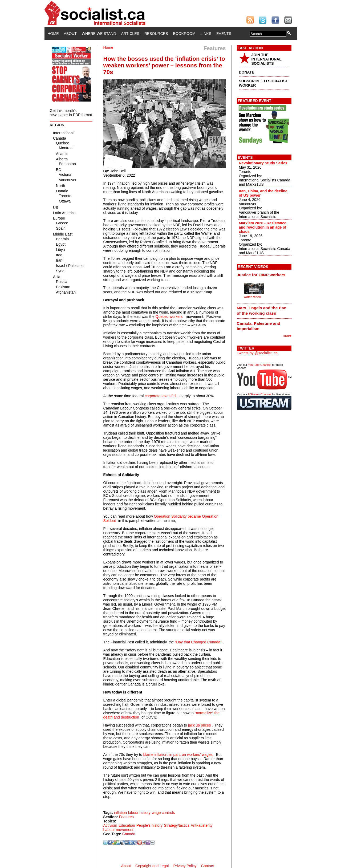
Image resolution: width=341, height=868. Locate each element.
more (287, 335)
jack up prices (200, 725)
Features (126, 817)
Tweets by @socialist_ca (257, 353)
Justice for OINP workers (261, 275)
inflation (120, 813)
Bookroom (184, 34)
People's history (149, 825)
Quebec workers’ (170, 317)
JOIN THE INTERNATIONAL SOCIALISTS (267, 59)
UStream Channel (260, 394)
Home (53, 34)
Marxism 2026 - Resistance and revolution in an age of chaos (263, 227)
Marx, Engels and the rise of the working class (262, 311)
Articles (130, 34)
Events (224, 34)
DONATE (247, 72)
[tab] (264, 275)
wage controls (163, 813)
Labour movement (118, 830)
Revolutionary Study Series (263, 163)
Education (127, 825)
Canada (129, 834)
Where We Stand (99, 34)
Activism (110, 825)
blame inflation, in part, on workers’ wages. (178, 755)
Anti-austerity (202, 825)
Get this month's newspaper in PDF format (71, 113)
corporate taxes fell (160, 396)
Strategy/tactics (177, 825)
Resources (156, 34)
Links (206, 34)
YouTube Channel (260, 365)
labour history (139, 813)
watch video (252, 297)
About (70, 34)
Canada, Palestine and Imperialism (259, 326)
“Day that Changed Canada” (198, 642)
